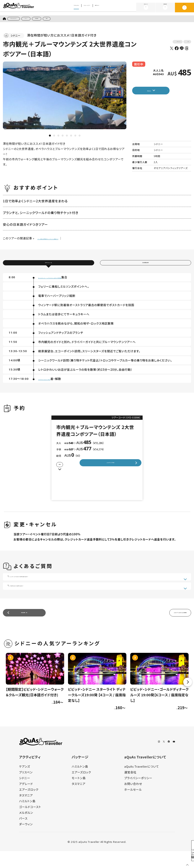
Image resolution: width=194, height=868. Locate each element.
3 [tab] (58, 138)
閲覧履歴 (165, 7)
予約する (160, 94)
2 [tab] (54, 138)
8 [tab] (80, 138)
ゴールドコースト (30, 824)
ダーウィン (26, 841)
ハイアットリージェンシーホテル (59, 385)
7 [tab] (75, 138)
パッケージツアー (89, 8)
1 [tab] (50, 138)
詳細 (68, 474)
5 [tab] (67, 138)
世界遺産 (63, 20)
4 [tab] (63, 138)
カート (184, 7)
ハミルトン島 (27, 818)
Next (188, 699)
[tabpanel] (65, 97)
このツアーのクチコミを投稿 (162, 628)
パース (23, 835)
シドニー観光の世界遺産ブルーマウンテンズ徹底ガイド (73, 240)
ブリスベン (26, 789)
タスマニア (26, 812)
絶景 (78, 20)
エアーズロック (29, 806)
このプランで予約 (110, 474)
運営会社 (130, 789)
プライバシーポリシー (138, 795)
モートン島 (79, 795)
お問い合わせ (133, 801)
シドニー (45, 20)
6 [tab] (71, 138)
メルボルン (26, 829)
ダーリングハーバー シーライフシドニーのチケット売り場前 (77, 284)
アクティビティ (64, 8)
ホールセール (133, 806)
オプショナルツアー (21, 20)
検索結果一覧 (24, 628)
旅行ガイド (112, 8)
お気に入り (146, 7)
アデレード (26, 801)
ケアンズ (25, 783)
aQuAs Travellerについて (142, 783)
